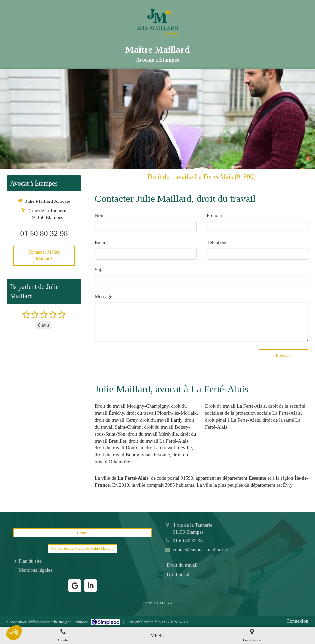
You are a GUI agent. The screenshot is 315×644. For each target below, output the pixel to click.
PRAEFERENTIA (173, 622)
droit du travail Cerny (116, 420)
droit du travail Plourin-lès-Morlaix (161, 413)
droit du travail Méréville (153, 434)
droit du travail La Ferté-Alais (158, 441)
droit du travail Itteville (169, 448)
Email (101, 242)
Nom (100, 215)
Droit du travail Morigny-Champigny (132, 406)
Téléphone (217, 242)
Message (104, 296)
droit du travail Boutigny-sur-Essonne (132, 455)
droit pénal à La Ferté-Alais (232, 420)
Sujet (100, 270)
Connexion (297, 621)
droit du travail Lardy (161, 420)
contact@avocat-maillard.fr (200, 550)
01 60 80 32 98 (44, 233)
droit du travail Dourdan (119, 448)
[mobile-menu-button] (157, 636)
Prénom (214, 215)
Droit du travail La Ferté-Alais (235, 406)
